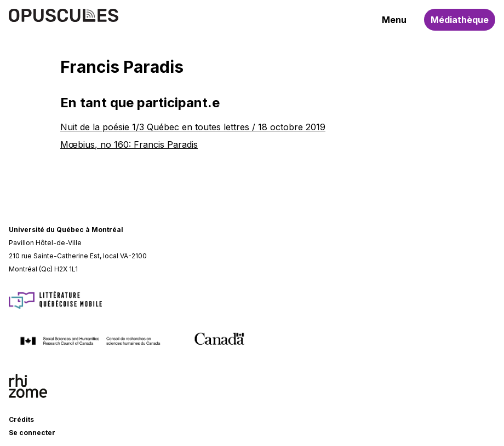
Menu (394, 20)
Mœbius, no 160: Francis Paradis (129, 144)
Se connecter (32, 433)
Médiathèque (460, 20)
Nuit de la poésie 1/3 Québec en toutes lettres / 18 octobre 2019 (193, 127)
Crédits (21, 419)
